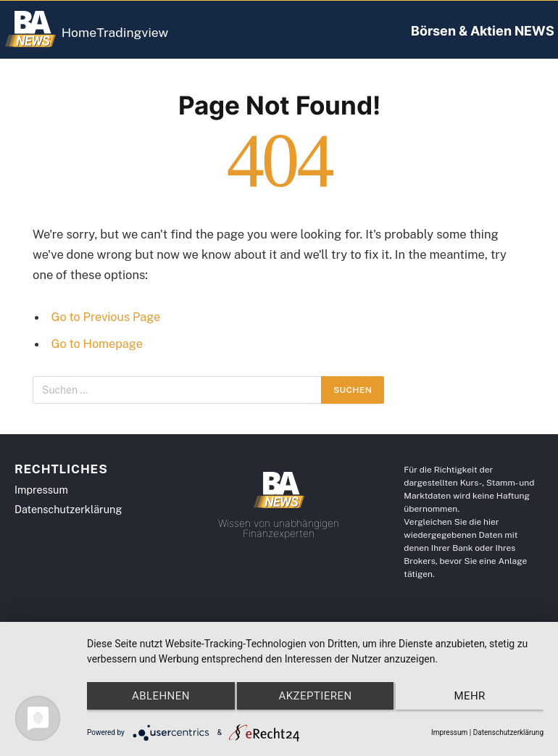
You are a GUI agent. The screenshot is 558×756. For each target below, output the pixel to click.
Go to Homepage (98, 344)
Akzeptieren (315, 705)
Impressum (449, 732)
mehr (476, 705)
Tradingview (165, 32)
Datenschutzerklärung (508, 732)
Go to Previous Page (107, 317)
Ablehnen (154, 705)
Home (90, 32)
